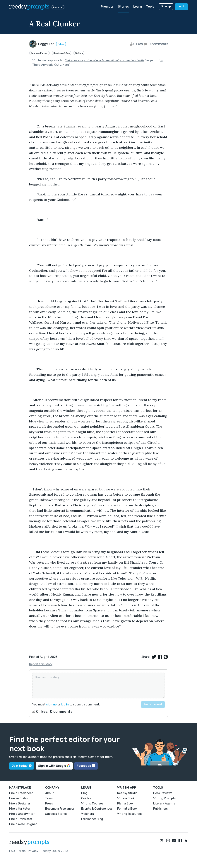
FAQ (12, 851)
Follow (61, 44)
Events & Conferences (97, 809)
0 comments (156, 44)
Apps (58, 7)
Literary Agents (164, 803)
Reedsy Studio (127, 793)
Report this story (41, 664)
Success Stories (56, 814)
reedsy (29, 842)
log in (65, 704)
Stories (123, 7)
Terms (21, 851)
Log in (181, 7)
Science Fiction (39, 53)
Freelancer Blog (92, 819)
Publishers (160, 809)
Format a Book (127, 809)
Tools (150, 7)
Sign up (166, 7)
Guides (86, 798)
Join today (22, 766)
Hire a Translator (21, 819)
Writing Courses (92, 803)
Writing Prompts (164, 798)
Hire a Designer (20, 803)
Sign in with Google (54, 766)
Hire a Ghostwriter (22, 814)
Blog (84, 793)
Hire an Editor (19, 798)
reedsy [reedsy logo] (29, 7)
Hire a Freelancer (21, 793)
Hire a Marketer (20, 809)
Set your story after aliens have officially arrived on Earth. (105, 60)
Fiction (79, 53)
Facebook (86, 766)
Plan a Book (125, 803)
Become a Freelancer (60, 809)
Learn (138, 7)
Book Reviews (163, 793)
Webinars (88, 814)
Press (49, 803)
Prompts (107, 7)
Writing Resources (130, 814)
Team (49, 798)
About (49, 793)
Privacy (33, 851)
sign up (51, 704)
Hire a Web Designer (23, 824)
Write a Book (126, 798)
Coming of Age (62, 53)
